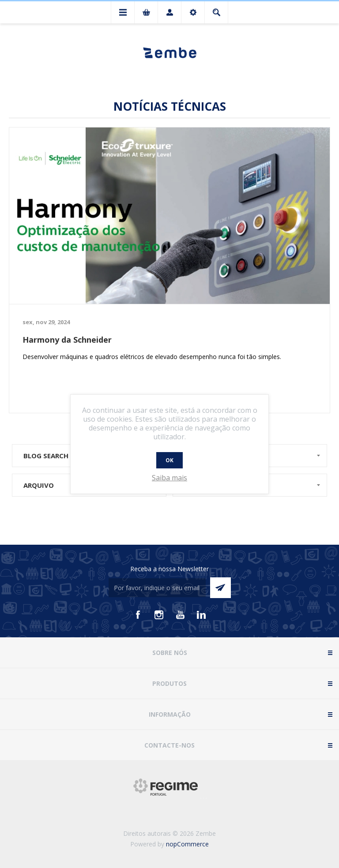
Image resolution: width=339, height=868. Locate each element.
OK (169, 460)
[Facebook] (138, 615)
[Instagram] (159, 615)
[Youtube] (180, 615)
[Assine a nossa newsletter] (157, 588)
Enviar (220, 588)
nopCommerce (187, 844)
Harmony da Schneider (67, 340)
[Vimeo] (201, 615)
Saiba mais (169, 478)
